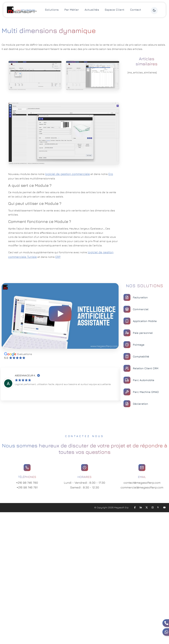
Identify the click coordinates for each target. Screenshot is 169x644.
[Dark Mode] (154, 10)
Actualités (92, 10)
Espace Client (115, 10)
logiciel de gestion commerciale (68, 174)
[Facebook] (135, 507)
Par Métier (72, 10)
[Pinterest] (158, 507)
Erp (111, 174)
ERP (58, 257)
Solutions (52, 10)
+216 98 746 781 (27, 487)
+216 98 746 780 (27, 483)
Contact (136, 10)
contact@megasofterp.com (142, 483)
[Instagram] (153, 507)
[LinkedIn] (141, 507)
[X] (147, 507)
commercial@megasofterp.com (142, 487)
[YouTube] (164, 507)
